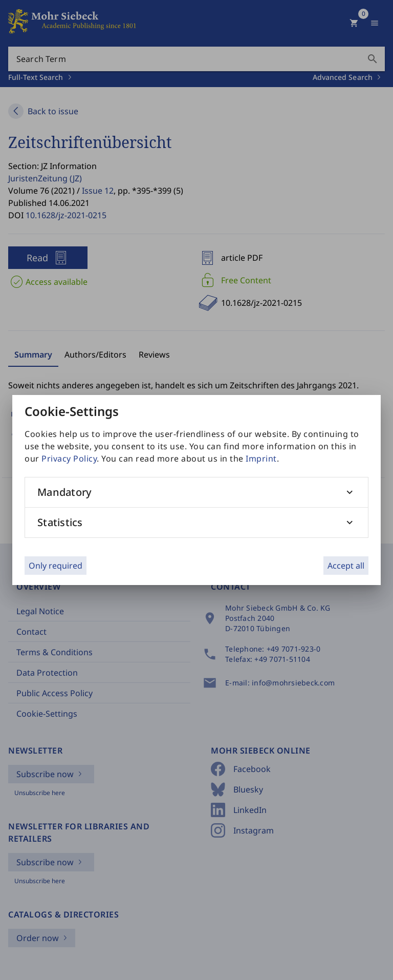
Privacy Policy (69, 458)
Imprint (261, 458)
